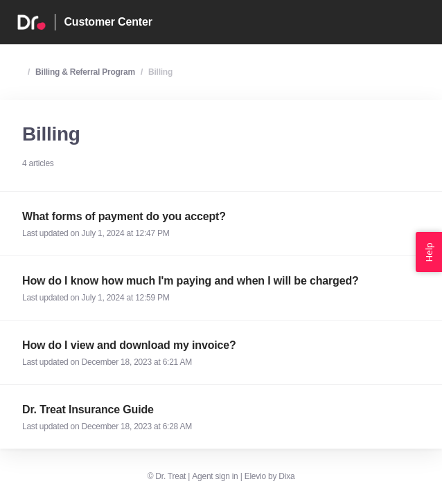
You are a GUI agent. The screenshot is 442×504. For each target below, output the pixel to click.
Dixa (286, 476)
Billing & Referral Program (85, 72)
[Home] (32, 22)
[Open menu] (425, 22)
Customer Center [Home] (108, 22)
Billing (160, 72)
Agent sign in (215, 476)
